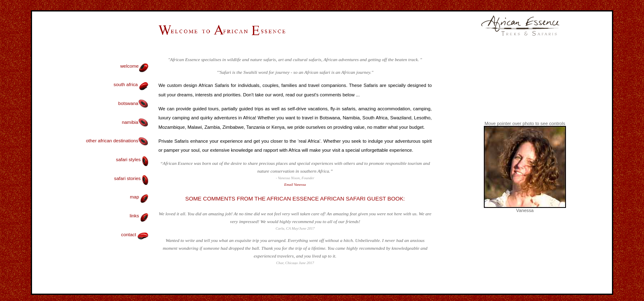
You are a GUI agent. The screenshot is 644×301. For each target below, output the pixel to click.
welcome (130, 66)
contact (135, 235)
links (139, 216)
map (139, 197)
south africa (131, 84)
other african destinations (117, 141)
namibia (135, 122)
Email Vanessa (295, 185)
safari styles (132, 160)
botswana (133, 103)
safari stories (131, 178)
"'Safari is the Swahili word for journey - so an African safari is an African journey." (295, 72)
